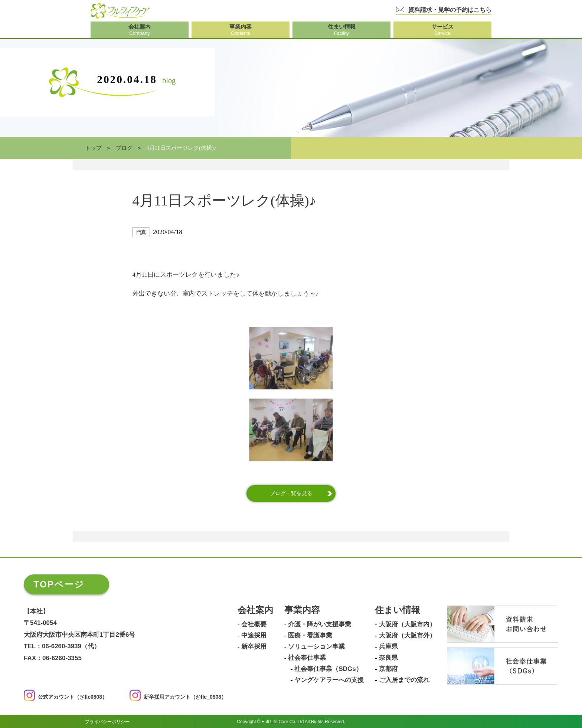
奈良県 (388, 658)
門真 (141, 232)
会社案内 (255, 610)
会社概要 (254, 625)
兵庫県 (388, 647)
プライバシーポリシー (107, 721)
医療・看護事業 (310, 636)
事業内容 (302, 610)
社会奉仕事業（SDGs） (328, 669)
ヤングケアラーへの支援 (329, 680)
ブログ (124, 148)
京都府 (388, 669)
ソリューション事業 (316, 647)
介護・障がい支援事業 (320, 625)
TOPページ (59, 584)
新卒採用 (254, 647)
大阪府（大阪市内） (407, 625)
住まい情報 (398, 610)
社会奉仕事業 (307, 658)
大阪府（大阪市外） (407, 636)
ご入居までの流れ (404, 680)
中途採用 (254, 636)
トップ (93, 148)
